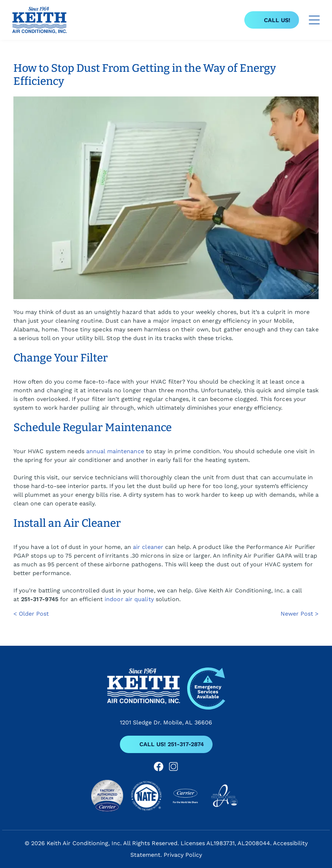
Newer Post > (300, 614)
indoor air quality (129, 599)
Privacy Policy (183, 855)
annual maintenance (115, 451)
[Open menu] (314, 20)
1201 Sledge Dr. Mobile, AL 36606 (166, 722)
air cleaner (148, 547)
